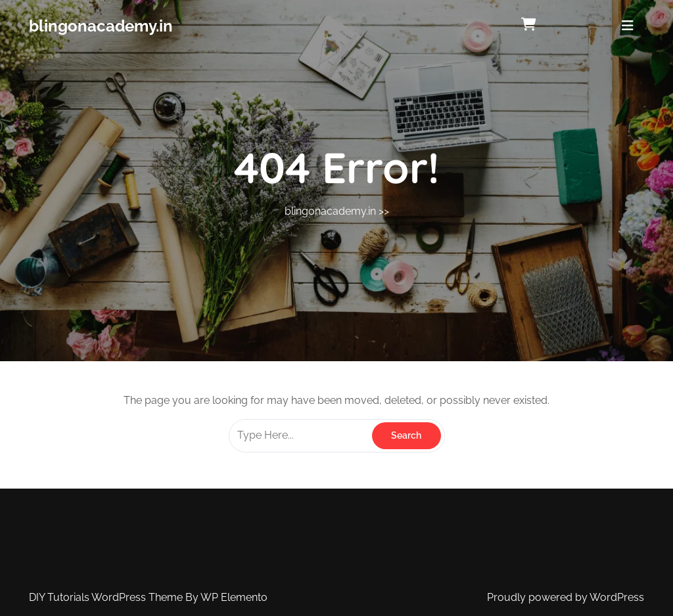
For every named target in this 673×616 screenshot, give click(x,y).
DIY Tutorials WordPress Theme (107, 597)
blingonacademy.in (101, 26)
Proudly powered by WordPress (566, 597)
